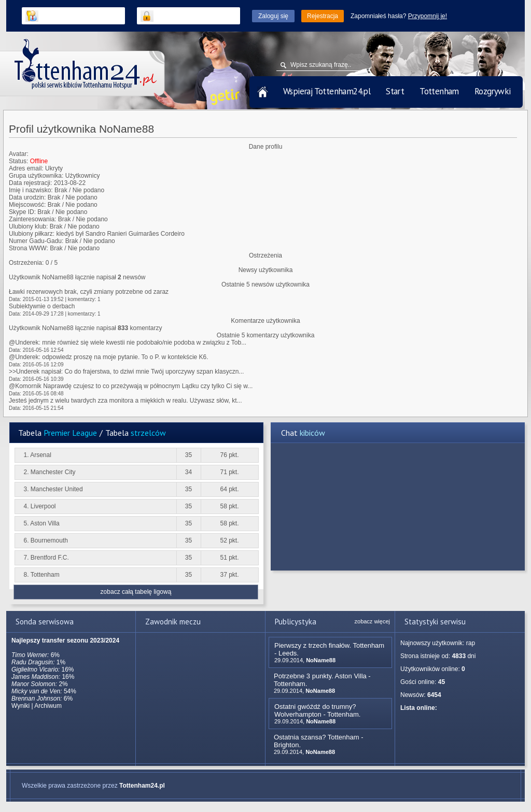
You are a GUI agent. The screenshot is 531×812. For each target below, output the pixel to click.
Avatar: (19, 154)
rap (471, 643)
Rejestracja (323, 16)
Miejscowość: (27, 205)
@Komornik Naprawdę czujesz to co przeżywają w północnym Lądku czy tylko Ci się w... (131, 386)
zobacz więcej (372, 621)
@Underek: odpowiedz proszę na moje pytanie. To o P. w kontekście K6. (109, 357)
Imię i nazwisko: (31, 190)
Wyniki (20, 706)
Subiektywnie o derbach (42, 306)
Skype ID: (22, 212)
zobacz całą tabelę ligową (136, 592)
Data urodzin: (27, 197)
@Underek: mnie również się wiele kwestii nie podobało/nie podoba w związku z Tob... (128, 343)
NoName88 (321, 660)
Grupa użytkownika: (36, 176)
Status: (18, 161)
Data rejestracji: (30, 183)
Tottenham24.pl (142, 786)
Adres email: (26, 168)
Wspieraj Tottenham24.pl (327, 91)
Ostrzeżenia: (26, 263)
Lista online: (419, 708)
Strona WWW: (29, 248)
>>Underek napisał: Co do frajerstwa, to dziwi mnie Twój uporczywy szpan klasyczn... (126, 372)
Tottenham (439, 91)
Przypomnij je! (428, 16)
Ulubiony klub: (28, 226)
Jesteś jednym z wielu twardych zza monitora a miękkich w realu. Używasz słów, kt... (125, 401)
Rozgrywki (493, 91)
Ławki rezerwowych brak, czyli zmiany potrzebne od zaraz (89, 292)
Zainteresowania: (32, 219)
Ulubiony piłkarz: (32, 234)
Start (395, 91)
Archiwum (48, 706)
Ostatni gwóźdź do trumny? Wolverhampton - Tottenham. (317, 710)
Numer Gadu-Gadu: (36, 241)
